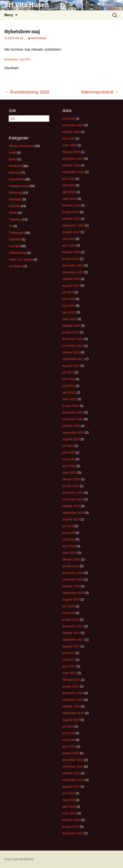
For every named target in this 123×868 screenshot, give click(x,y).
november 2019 (73, 499)
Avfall (12, 153)
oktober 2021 (71, 352)
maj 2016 (69, 740)
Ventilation (16, 266)
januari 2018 (71, 620)
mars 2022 (69, 319)
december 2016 (73, 693)
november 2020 (73, 419)
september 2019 (73, 513)
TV (11, 226)
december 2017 (73, 626)
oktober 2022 (71, 279)
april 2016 (69, 746)
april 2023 (69, 245)
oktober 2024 (71, 165)
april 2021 (69, 392)
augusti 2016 (71, 720)
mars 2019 (69, 553)
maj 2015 (69, 800)
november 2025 (73, 125)
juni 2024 (68, 179)
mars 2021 (69, 399)
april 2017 (69, 666)
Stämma (14, 206)
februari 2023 (71, 252)
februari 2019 (71, 559)
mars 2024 (69, 199)
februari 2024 (71, 205)
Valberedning (17, 253)
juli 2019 (68, 526)
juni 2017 (68, 653)
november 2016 (73, 700)
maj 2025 (69, 139)
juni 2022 (68, 299)
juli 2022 (68, 292)
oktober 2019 (71, 506)
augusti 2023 (71, 232)
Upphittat (15, 239)
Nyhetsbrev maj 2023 (17, 59)
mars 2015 (69, 813)
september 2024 (73, 172)
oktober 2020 (71, 426)
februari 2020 (71, 479)
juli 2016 (68, 726)
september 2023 (73, 225)
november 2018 (73, 579)
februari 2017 (71, 680)
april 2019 (69, 546)
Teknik (13, 213)
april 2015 (69, 807)
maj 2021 (69, 386)
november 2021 (73, 346)
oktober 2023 (71, 219)
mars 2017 (69, 673)
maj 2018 (69, 613)
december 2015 (73, 760)
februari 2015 (71, 820)
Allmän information (21, 146)
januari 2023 (71, 259)
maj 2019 (69, 539)
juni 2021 (68, 379)
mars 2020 (69, 473)
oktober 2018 (71, 586)
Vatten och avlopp (21, 259)
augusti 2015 (71, 787)
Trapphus (15, 219)
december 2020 (73, 412)
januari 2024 (71, 212)
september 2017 (73, 640)
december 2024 (73, 159)
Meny (9, 15)
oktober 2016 (71, 706)
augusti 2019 (71, 519)
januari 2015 (71, 827)
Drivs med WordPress (19, 859)
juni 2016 (68, 733)
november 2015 (73, 767)
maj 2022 (69, 306)
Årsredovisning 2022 (27, 92)
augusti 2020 (71, 439)
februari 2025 (71, 152)
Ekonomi (14, 173)
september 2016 (73, 713)
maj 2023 (69, 239)
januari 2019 (71, 566)
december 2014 (73, 833)
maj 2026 (69, 119)
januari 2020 (71, 486)
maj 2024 (69, 185)
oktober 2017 (71, 633)
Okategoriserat (19, 186)
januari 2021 (71, 406)
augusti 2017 (71, 646)
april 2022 (69, 312)
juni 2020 (68, 453)
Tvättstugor (16, 233)
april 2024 (69, 192)
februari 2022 (71, 326)
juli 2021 (68, 372)
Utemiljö (14, 246)
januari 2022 (71, 332)
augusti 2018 (71, 599)
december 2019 (73, 493)
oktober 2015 (71, 773)
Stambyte (15, 199)
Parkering (15, 193)
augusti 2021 (71, 366)
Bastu (13, 159)
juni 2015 (68, 793)
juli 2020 (68, 446)
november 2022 (73, 272)
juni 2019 (68, 533)
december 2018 (73, 573)
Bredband (15, 166)
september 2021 (73, 359)
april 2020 (69, 466)
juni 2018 (68, 606)
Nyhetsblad (39, 38)
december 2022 (73, 265)
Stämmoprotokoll (100, 92)
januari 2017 (71, 686)
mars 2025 (69, 145)
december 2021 (73, 339)
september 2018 (73, 593)
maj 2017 (69, 660)
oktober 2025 (71, 132)
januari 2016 (71, 753)
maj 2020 (69, 459)
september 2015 (73, 780)
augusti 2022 (71, 286)
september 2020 (73, 432)
